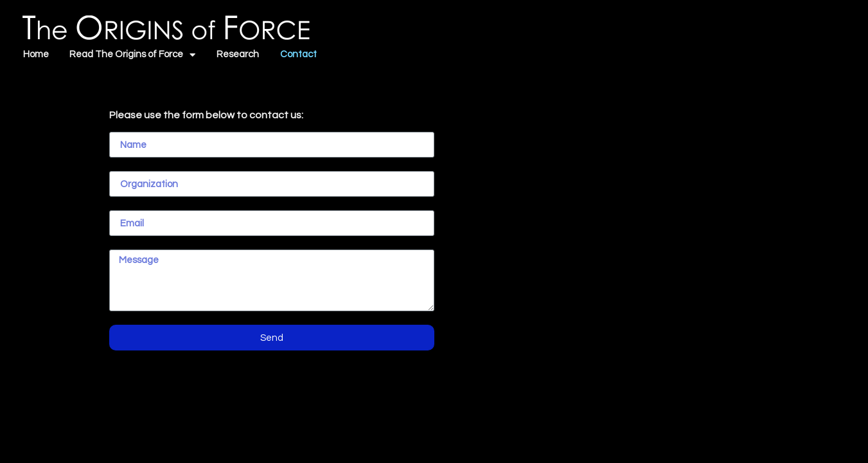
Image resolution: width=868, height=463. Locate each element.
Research (238, 54)
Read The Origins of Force (132, 55)
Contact (298, 54)
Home (36, 54)
